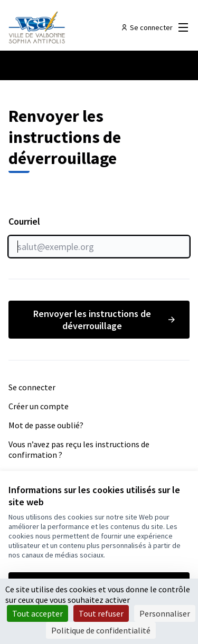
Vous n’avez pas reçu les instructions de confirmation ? (79, 449)
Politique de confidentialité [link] (101, 630)
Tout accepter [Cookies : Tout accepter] (37, 613)
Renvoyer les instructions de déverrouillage (105, 320)
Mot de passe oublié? (46, 425)
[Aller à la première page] (75, 27)
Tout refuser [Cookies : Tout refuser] (101, 613)
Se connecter (32, 387)
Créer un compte (39, 406)
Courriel (99, 236)
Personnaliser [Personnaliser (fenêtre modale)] (165, 613)
